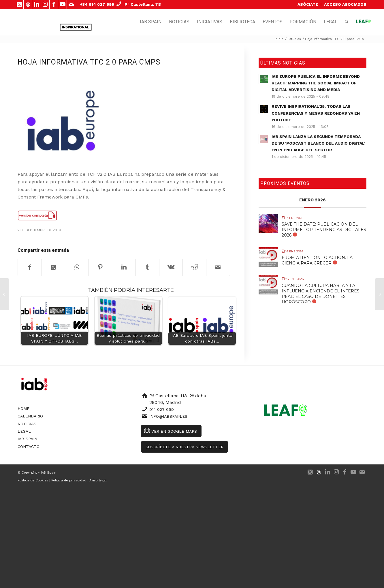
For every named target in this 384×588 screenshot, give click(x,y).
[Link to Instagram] (45, 4)
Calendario (30, 416)
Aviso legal (98, 480)
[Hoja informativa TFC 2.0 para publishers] (4, 294)
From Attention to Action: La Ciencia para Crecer (317, 260)
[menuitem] (308, 5)
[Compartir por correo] (218, 267)
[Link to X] (19, 4)
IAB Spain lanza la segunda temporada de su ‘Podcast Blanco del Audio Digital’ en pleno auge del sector (318, 143)
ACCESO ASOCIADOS (345, 4)
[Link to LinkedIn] (36, 4)
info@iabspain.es (168, 416)
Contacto (29, 447)
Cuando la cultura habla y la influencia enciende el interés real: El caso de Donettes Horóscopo (321, 294)
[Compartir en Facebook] (30, 267)
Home (23, 409)
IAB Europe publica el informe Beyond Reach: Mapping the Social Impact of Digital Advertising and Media (316, 83)
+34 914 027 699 (97, 4)
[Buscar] (347, 22)
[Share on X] (53, 267)
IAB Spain (27, 439)
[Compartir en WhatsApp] (77, 267)
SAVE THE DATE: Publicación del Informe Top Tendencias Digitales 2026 (324, 230)
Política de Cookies (33, 480)
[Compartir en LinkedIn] (124, 267)
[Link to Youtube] (62, 4)
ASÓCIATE (308, 4)
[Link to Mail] (71, 4)
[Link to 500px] (28, 4)
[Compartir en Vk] (171, 267)
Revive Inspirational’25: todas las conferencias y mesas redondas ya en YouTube (316, 113)
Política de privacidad (69, 480)
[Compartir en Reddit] (194, 267)
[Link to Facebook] (54, 4)
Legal (24, 431)
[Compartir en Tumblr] (147, 267)
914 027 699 (162, 409)
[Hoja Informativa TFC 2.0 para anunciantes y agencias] (380, 294)
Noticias (27, 424)
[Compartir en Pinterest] (100, 267)
